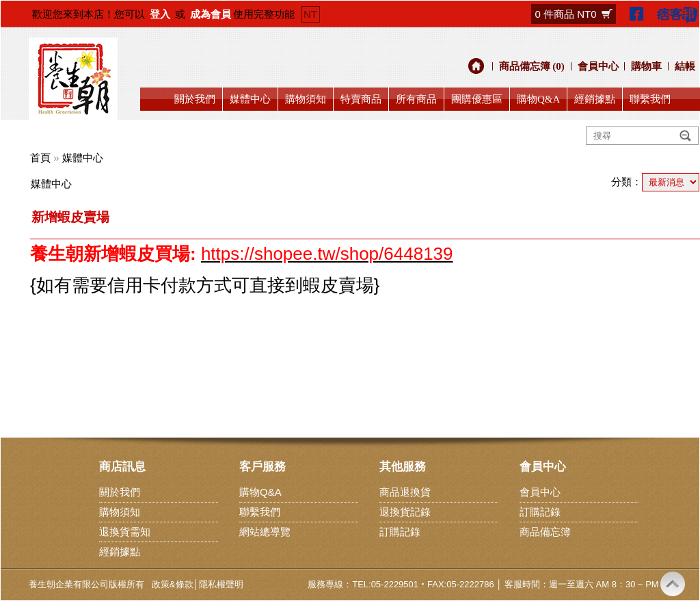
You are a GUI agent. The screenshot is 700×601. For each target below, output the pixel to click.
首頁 (40, 158)
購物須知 (306, 99)
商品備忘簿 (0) (532, 66)
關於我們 (195, 99)
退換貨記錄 (405, 512)
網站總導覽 (265, 532)
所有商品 (416, 99)
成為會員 (211, 14)
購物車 (646, 66)
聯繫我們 (650, 99)
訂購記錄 (400, 532)
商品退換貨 (405, 492)
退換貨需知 (125, 532)
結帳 (685, 66)
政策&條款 (173, 584)
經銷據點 (595, 99)
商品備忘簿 (545, 532)
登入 (160, 14)
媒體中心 (250, 99)
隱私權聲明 (221, 584)
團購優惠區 (477, 99)
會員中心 (598, 66)
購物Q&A (538, 99)
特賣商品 (361, 99)
